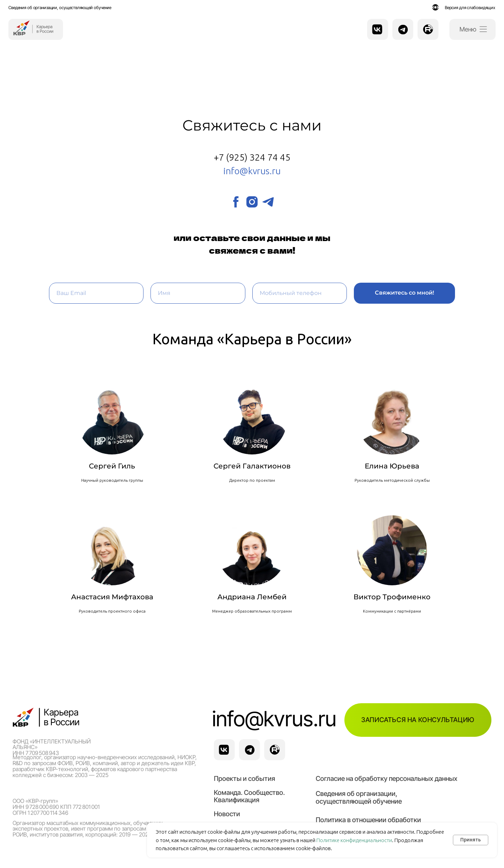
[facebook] (236, 202)
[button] (418, 720)
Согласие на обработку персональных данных (387, 778)
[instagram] (252, 202)
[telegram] (268, 202)
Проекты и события (244, 778)
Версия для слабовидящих (470, 8)
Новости (227, 814)
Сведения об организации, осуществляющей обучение (60, 8)
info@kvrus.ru (274, 719)
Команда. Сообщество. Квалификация (249, 796)
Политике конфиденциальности (354, 840)
